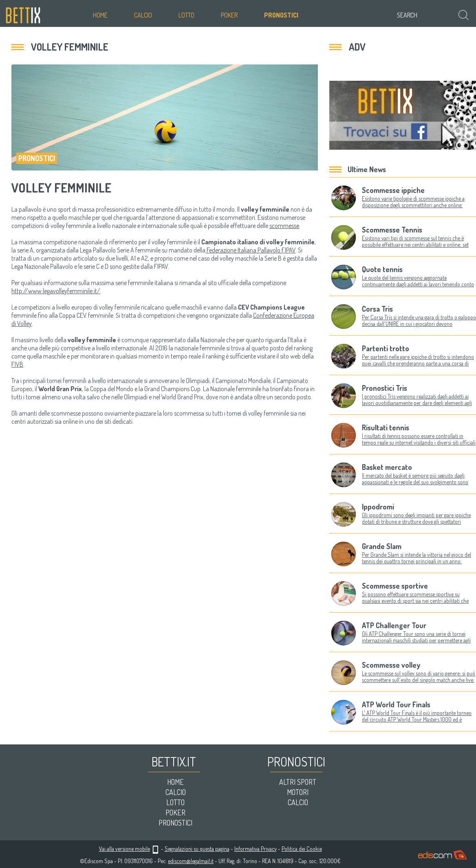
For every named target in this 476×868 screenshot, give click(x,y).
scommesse (284, 226)
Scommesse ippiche (393, 190)
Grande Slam (382, 546)
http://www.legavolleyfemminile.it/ (56, 291)
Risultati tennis (386, 427)
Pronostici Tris (385, 388)
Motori (298, 792)
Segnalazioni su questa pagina (197, 849)
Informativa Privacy (256, 849)
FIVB (17, 364)
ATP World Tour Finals (396, 704)
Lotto (186, 15)
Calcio (143, 15)
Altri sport (298, 782)
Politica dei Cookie (302, 849)
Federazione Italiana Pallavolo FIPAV (250, 250)
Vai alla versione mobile (125, 849)
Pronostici (281, 15)
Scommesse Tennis (392, 230)
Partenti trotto (386, 348)
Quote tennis (382, 269)
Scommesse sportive (395, 586)
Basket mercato (387, 467)
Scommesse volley (391, 665)
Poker (229, 15)
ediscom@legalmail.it (191, 861)
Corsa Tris (377, 309)
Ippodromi (378, 507)
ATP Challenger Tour (394, 625)
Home (100, 15)
